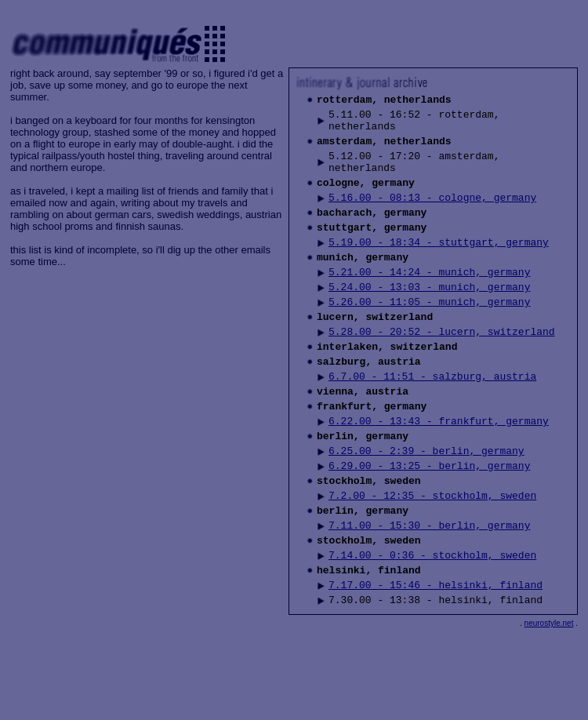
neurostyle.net (549, 705)
